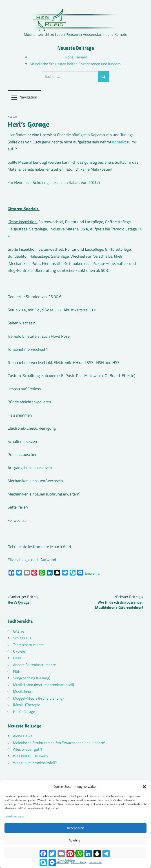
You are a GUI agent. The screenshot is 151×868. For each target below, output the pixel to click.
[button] (144, 787)
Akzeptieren (75, 828)
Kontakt (119, 142)
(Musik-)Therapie (27, 705)
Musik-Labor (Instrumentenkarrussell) (43, 685)
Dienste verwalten (15, 816)
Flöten (18, 672)
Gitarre (19, 631)
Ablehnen (75, 840)
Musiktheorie (24, 692)
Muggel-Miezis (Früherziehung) (38, 698)
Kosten (12, 116)
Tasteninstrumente (28, 645)
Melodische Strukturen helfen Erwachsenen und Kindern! (76, 64)
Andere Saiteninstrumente (34, 665)
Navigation (28, 97)
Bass (17, 658)
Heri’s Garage (24, 712)
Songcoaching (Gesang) (32, 678)
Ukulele (19, 651)
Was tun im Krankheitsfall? (35, 763)
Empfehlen (93, 573)
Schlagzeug (22, 638)
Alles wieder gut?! (28, 749)
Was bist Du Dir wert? (31, 756)
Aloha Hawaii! (76, 57)
